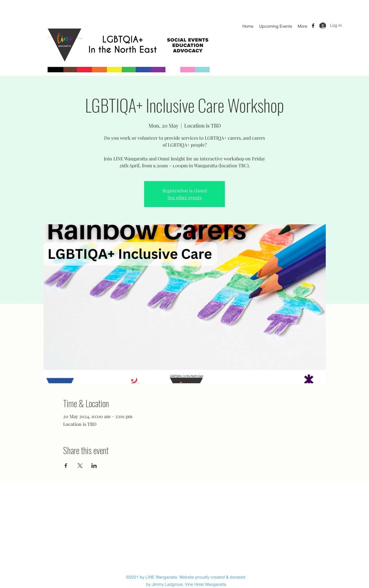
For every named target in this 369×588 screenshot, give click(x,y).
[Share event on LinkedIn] (94, 466)
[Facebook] (313, 26)
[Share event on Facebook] (66, 466)
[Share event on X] (80, 466)
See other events (185, 197)
